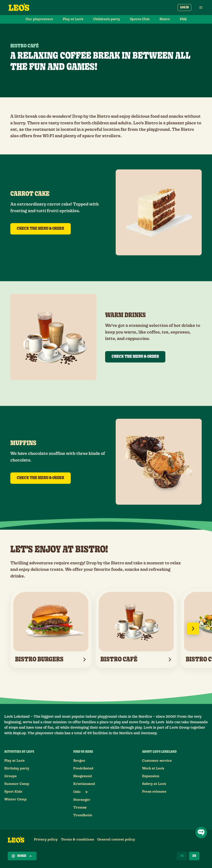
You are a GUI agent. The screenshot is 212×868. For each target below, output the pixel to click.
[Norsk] (182, 856)
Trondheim (83, 815)
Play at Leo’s (73, 19)
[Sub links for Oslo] (86, 792)
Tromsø (80, 808)
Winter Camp (15, 799)
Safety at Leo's (154, 784)
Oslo (77, 792)
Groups (10, 776)
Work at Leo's (153, 768)
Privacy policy (46, 840)
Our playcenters (39, 19)
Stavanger (82, 800)
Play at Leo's (14, 761)
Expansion (151, 776)
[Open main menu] (201, 8)
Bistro (165, 19)
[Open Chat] (201, 833)
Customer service (157, 761)
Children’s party (107, 19)
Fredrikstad (83, 768)
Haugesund (83, 776)
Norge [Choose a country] (22, 856)
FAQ (183, 19)
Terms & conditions (77, 840)
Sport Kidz (13, 792)
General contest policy (116, 840)
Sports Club (140, 19)
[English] (194, 856)
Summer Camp (17, 784)
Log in (184, 8)
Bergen (79, 761)
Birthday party (17, 768)
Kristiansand (84, 784)
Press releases (154, 792)
